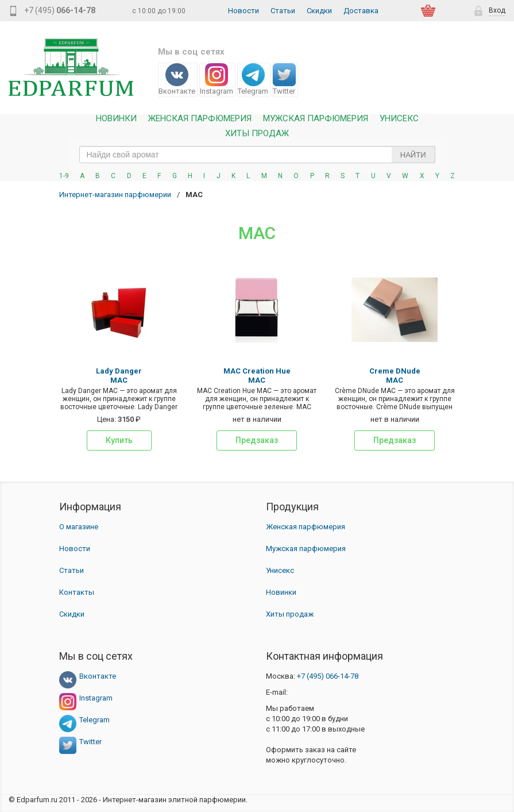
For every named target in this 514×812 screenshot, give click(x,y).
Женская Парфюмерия (200, 119)
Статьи (283, 11)
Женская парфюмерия (306, 527)
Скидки (319, 11)
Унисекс (399, 119)
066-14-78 (328, 676)
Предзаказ (257, 440)
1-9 (64, 176)
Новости (244, 11)
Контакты (77, 592)
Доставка (361, 11)
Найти (413, 155)
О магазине (79, 527)
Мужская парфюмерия (316, 119)
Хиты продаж (257, 134)
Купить (119, 440)
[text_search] (257, 155)
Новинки (116, 119)
